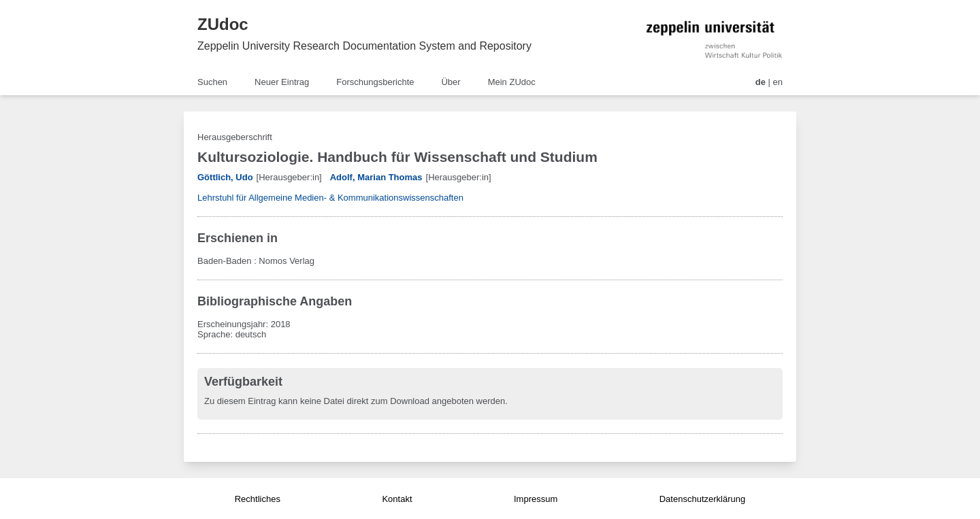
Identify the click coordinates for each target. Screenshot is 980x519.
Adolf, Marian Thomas (376, 177)
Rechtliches (258, 499)
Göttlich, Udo (225, 177)
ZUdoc (223, 24)
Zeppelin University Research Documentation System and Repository (364, 46)
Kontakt (397, 499)
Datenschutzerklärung (702, 499)
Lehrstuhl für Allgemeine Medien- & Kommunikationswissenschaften (330, 198)
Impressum (536, 499)
